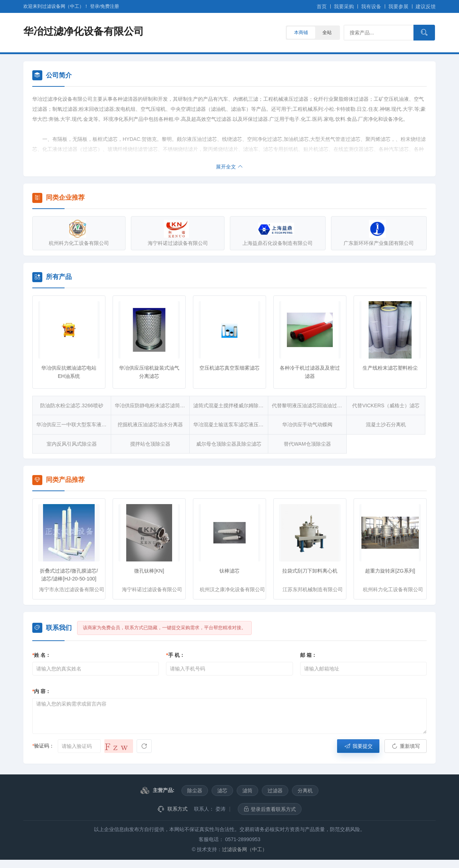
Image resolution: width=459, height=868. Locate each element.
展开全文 (229, 167)
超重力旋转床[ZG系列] (390, 571)
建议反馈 (426, 6)
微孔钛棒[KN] (149, 571)
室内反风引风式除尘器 (72, 444)
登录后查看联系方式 (270, 809)
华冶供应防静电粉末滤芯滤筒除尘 (152, 405)
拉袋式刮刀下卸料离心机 (310, 571)
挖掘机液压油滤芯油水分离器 (150, 424)
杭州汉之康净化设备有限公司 (232, 589)
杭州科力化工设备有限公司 (79, 233)
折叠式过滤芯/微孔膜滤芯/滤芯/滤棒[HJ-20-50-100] (69, 575)
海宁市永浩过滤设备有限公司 (72, 589)
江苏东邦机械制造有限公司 (313, 589)
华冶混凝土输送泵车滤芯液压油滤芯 (231, 424)
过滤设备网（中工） (245, 849)
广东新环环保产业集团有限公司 (375, 233)
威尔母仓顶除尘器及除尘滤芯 (229, 444)
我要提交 (358, 746)
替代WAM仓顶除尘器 (307, 444)
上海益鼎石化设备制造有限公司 (276, 233)
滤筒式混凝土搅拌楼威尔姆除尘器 (231, 405)
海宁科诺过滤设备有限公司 (178, 233)
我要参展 (398, 6)
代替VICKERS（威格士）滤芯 (386, 405)
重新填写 (406, 746)
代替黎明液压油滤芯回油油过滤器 (309, 405)
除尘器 (195, 791)
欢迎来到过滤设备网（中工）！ (57, 6)
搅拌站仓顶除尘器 (150, 444)
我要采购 (344, 6)
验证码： (43, 746)
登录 (95, 6)
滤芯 (222, 791)
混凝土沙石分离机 (386, 424)
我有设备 (371, 6)
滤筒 (247, 791)
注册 (110, 6)
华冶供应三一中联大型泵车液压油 (74, 424)
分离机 (305, 791)
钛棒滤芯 (229, 571)
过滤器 (275, 791)
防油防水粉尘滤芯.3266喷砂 (72, 405)
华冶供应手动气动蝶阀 (307, 424)
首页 (322, 6)
